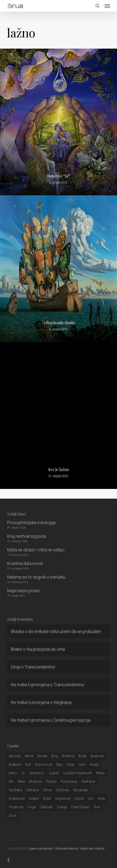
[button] (107, 6)
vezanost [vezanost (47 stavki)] (16, 807)
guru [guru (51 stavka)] (82, 764)
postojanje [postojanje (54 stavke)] (69, 781)
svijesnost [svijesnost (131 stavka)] (17, 799)
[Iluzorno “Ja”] (58, 122)
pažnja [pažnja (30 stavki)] (51, 781)
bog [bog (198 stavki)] (55, 756)
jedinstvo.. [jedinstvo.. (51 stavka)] (37, 773)
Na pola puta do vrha (46, 649)
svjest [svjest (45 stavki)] (79, 799)
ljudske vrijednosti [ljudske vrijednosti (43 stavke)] (78, 773)
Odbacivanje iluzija (59, 323)
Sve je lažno (59, 469)
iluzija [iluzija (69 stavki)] (94, 764)
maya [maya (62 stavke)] (100, 773)
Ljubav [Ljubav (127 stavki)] (54, 773)
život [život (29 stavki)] (13, 816)
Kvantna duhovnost (25, 563)
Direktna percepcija (72, 720)
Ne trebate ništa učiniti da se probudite (64, 631)
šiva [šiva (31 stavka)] (97, 807)
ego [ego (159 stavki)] (59, 764)
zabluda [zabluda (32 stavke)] (46, 807)
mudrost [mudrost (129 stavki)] (35, 781)
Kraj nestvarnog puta (26, 536)
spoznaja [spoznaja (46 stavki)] (80, 790)
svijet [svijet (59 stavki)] (47, 799)
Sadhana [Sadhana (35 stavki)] (88, 781)
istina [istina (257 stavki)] (13, 773)
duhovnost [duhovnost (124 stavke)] (44, 764)
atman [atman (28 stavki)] (42, 756)
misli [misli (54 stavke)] (21, 781)
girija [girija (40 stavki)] (70, 764)
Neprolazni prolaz (24, 591)
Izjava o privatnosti (41, 849)
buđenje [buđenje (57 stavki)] (15, 764)
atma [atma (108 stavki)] (29, 756)
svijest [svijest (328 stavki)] (34, 799)
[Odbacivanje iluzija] (58, 269)
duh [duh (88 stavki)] (28, 764)
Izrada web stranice (92, 849)
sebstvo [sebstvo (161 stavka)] (33, 790)
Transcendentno (40, 667)
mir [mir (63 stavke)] (11, 781)
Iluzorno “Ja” (58, 176)
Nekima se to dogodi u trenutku (36, 577)
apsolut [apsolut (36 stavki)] (15, 756)
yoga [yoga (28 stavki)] (32, 807)
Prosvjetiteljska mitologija (31, 523)
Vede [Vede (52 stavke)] (101, 799)
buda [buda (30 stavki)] (82, 756)
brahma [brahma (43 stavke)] (68, 756)
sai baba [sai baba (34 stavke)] (16, 790)
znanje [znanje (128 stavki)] (62, 807)
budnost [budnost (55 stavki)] (97, 756)
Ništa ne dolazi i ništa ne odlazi (36, 550)
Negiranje (63, 702)
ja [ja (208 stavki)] (23, 773)
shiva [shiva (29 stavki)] (47, 790)
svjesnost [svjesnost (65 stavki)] (63, 799)
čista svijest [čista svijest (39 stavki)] (80, 807)
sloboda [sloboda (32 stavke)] (62, 790)
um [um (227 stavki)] (91, 799)
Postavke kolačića (67, 849)
